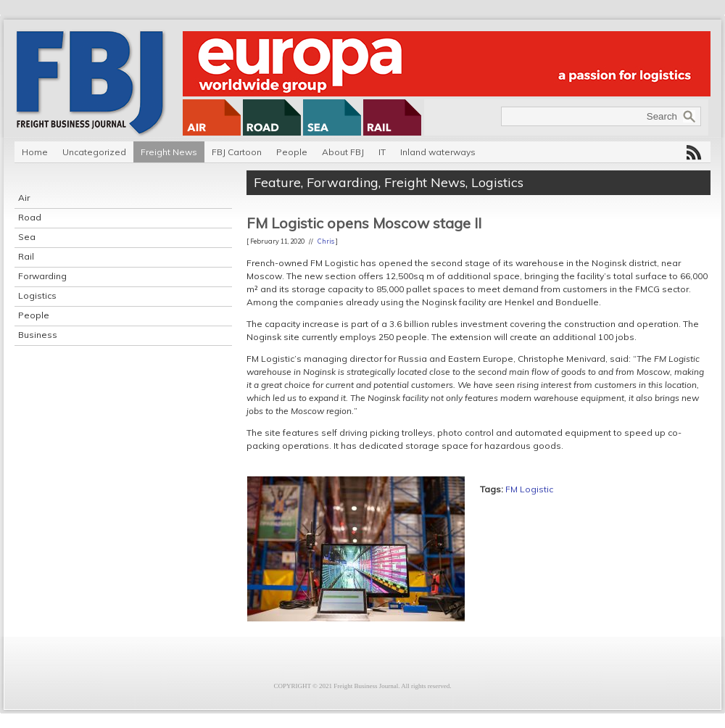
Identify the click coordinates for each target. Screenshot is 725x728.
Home (35, 152)
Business (38, 335)
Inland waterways (438, 152)
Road (30, 217)
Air (24, 198)
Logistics (37, 295)
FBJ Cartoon (237, 152)
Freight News (169, 152)
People (292, 152)
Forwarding (42, 276)
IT (382, 152)
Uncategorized (94, 152)
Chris (326, 241)
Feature (277, 182)
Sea (27, 237)
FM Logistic (529, 489)
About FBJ (343, 152)
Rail (26, 256)
